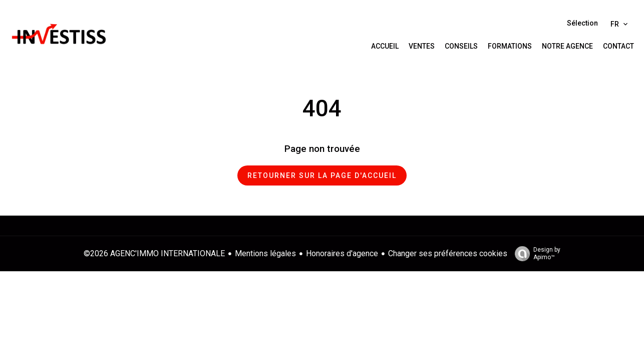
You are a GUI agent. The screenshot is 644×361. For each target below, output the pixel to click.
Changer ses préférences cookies (448, 253)
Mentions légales (265, 253)
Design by (535, 254)
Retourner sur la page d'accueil (322, 175)
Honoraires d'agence (342, 253)
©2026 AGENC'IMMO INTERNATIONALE (154, 253)
